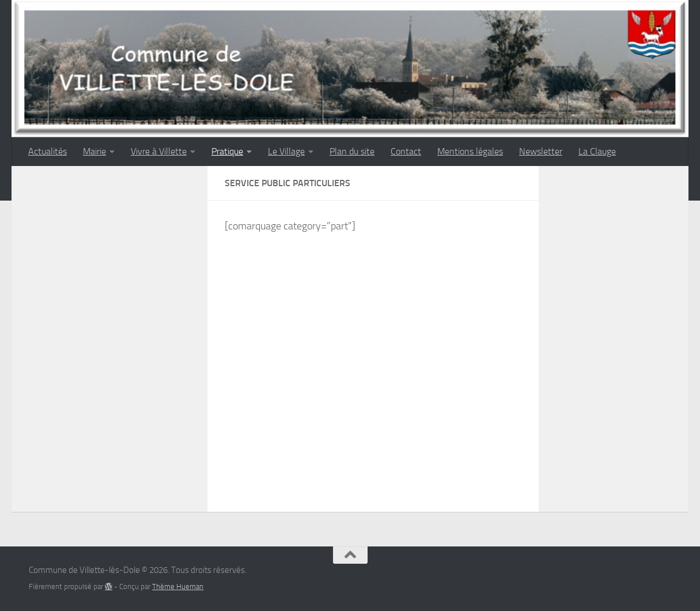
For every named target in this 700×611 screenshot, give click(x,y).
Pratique (227, 151)
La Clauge (597, 151)
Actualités (48, 151)
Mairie (94, 151)
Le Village (286, 151)
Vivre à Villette (159, 151)
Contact (406, 151)
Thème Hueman (178, 587)
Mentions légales (470, 151)
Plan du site (352, 151)
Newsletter (541, 151)
